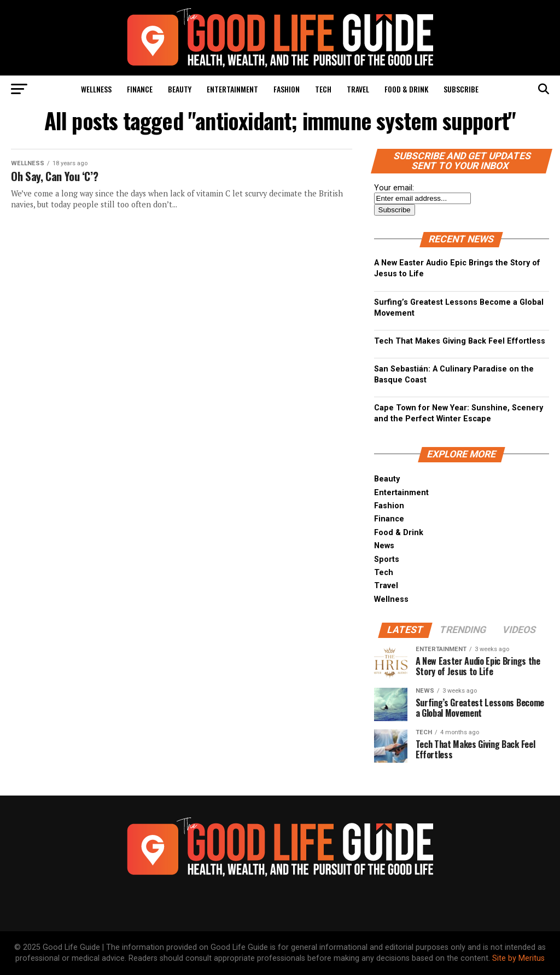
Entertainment (232, 89)
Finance (140, 89)
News (384, 546)
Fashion (287, 89)
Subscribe (461, 89)
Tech (323, 89)
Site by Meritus (518, 958)
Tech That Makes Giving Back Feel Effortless (460, 341)
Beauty (180, 89)
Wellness (96, 89)
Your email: (394, 188)
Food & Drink (406, 89)
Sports (387, 559)
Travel (358, 89)
